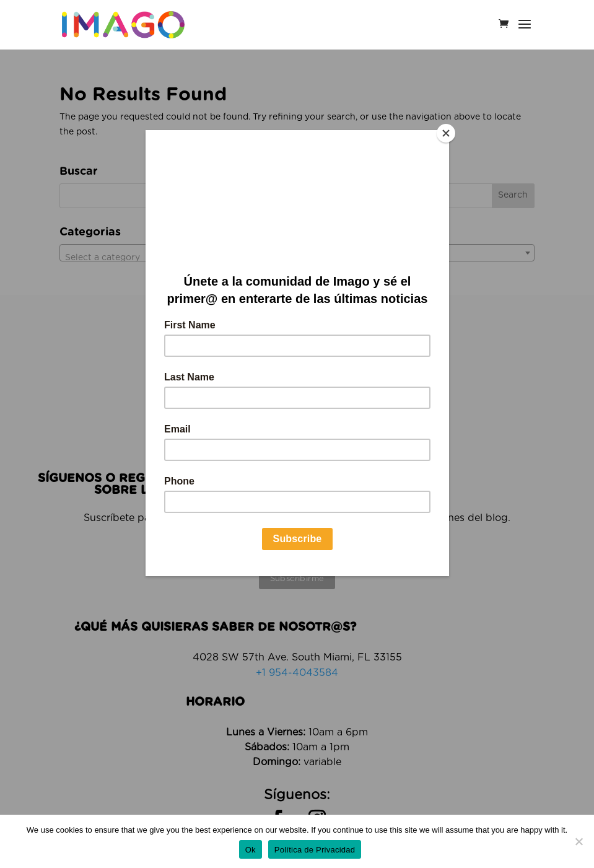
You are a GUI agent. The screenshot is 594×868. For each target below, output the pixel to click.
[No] (579, 841)
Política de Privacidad (315, 850)
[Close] (446, 133)
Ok (251, 850)
